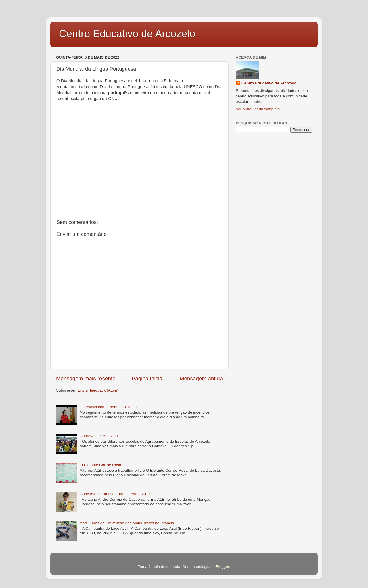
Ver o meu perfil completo (258, 109)
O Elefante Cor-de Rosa (100, 465)
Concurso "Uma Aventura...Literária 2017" (116, 494)
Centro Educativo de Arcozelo (127, 34)
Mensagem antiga (201, 378)
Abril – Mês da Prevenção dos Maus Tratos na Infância (127, 523)
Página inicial (148, 378)
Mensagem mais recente (86, 378)
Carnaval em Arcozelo (99, 436)
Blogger (223, 567)
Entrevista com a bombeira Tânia (108, 407)
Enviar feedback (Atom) (98, 390)
